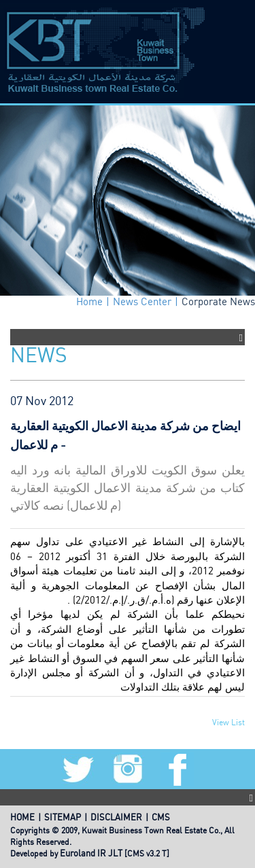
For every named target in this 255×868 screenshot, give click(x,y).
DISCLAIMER (116, 818)
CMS (161, 818)
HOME (22, 818)
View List (228, 723)
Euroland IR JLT (91, 854)
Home (89, 302)
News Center (142, 302)
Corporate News (218, 302)
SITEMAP (63, 818)
